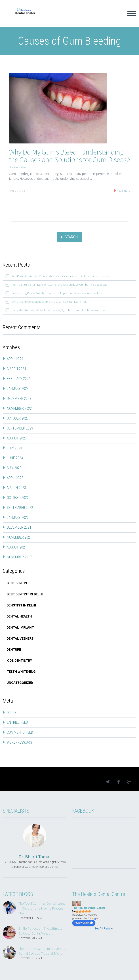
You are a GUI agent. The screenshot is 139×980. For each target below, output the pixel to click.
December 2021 (19, 527)
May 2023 (14, 468)
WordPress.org (19, 742)
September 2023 (20, 428)
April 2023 (15, 478)
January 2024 (18, 389)
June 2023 (15, 458)
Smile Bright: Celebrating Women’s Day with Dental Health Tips (49, 302)
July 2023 (14, 448)
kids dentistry (19, 661)
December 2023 (19, 399)
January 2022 (18, 518)
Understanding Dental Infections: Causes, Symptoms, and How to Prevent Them (59, 310)
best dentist (18, 583)
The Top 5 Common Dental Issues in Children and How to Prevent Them (42, 908)
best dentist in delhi (25, 594)
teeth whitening (21, 672)
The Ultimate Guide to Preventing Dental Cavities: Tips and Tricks (42, 951)
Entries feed (17, 722)
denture (14, 649)
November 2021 (19, 537)
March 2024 (16, 369)
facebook (118, 782)
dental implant (20, 627)
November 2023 (19, 408)
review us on (84, 923)
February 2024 (19, 379)
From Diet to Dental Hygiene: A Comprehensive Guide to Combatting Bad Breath (60, 285)
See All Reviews (104, 928)
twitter (108, 782)
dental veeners (20, 638)
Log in (12, 713)
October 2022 (18, 498)
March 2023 (16, 488)
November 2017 (19, 557)
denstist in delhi (21, 605)
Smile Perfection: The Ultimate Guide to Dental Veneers (40, 931)
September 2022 (20, 508)
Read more (123, 191)
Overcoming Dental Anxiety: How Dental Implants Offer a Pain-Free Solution (57, 293)
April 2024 (15, 359)
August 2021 (17, 547)
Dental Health (19, 616)
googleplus (129, 782)
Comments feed (20, 732)
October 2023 (18, 418)
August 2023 (17, 438)
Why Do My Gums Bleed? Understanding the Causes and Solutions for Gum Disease (69, 156)
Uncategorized (18, 167)
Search (71, 237)
